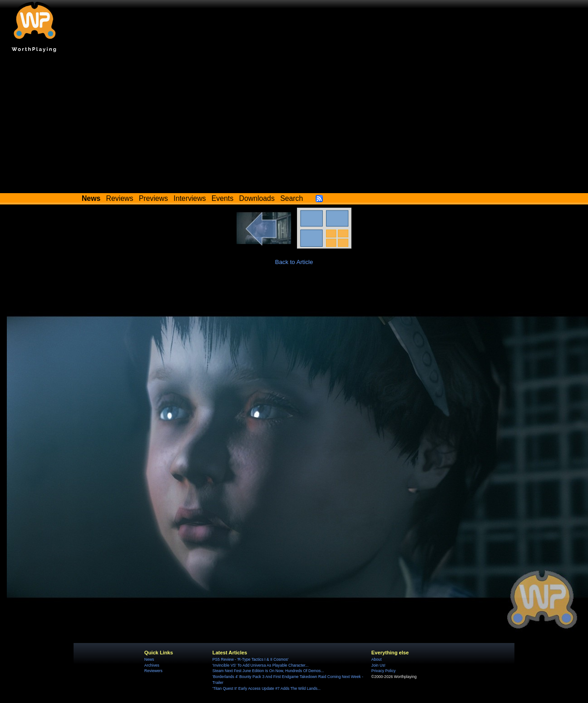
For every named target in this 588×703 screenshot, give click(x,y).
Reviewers (153, 671)
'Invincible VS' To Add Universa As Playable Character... (261, 665)
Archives (152, 665)
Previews (153, 198)
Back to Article (294, 262)
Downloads (257, 198)
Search (292, 198)
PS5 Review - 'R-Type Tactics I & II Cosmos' (251, 659)
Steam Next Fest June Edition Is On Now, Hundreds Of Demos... (268, 671)
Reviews (120, 198)
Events (222, 198)
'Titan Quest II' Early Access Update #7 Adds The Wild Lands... (267, 688)
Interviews (190, 198)
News (149, 659)
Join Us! (378, 665)
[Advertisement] (294, 125)
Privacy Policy (383, 671)
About (376, 659)
